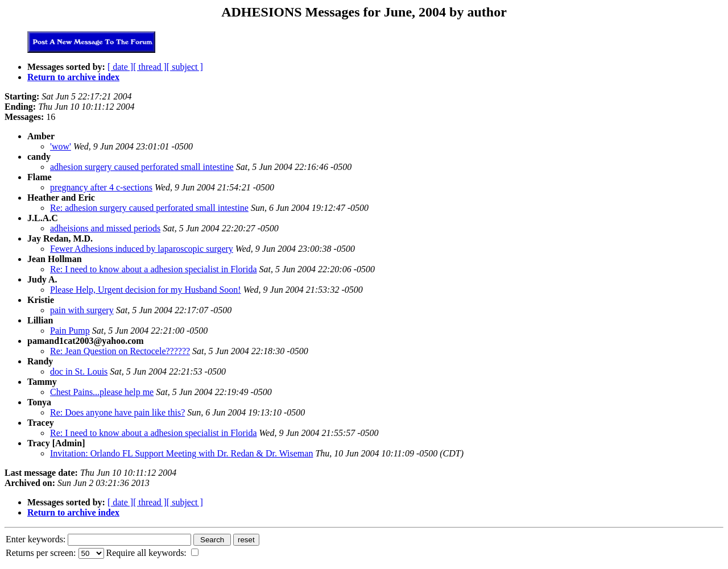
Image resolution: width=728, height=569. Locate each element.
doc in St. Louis (79, 371)
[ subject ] (185, 67)
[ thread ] (150, 67)
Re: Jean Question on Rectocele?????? (120, 351)
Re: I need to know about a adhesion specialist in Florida (153, 269)
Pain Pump (70, 331)
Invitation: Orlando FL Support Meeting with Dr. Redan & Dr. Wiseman (181, 453)
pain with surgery (82, 310)
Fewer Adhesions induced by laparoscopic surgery (142, 249)
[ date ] (120, 67)
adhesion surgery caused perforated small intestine (142, 167)
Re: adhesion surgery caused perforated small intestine (149, 208)
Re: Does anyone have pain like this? (117, 412)
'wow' (61, 146)
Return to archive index (73, 77)
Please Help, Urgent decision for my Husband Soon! (146, 290)
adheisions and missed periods (105, 228)
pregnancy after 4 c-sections (101, 187)
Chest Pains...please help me (102, 392)
